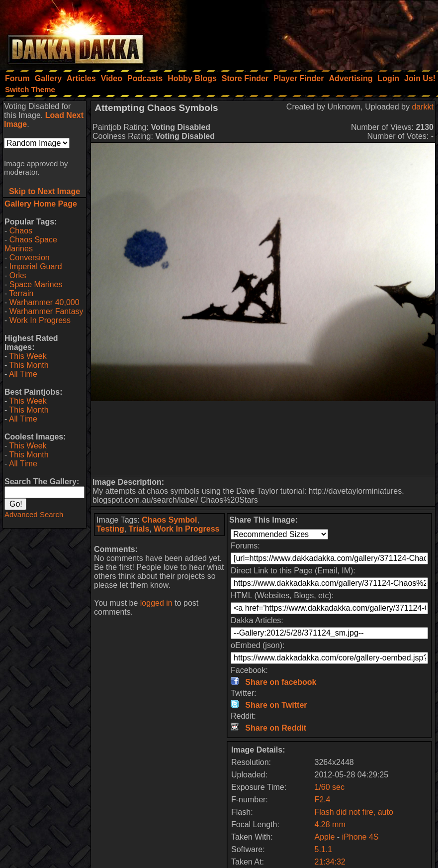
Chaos (21, 231)
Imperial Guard (36, 267)
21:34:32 (330, 862)
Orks (18, 275)
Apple (324, 837)
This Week (28, 356)
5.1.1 (323, 849)
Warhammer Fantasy (46, 311)
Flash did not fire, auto (353, 812)
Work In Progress (40, 320)
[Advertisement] (304, 32)
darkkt (423, 107)
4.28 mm (330, 824)
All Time (23, 374)
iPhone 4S (360, 837)
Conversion (30, 258)
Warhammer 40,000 (44, 302)
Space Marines (36, 284)
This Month (29, 365)
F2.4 (322, 800)
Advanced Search (34, 514)
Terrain (21, 293)
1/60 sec (329, 787)
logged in (156, 603)
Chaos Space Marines (31, 244)
